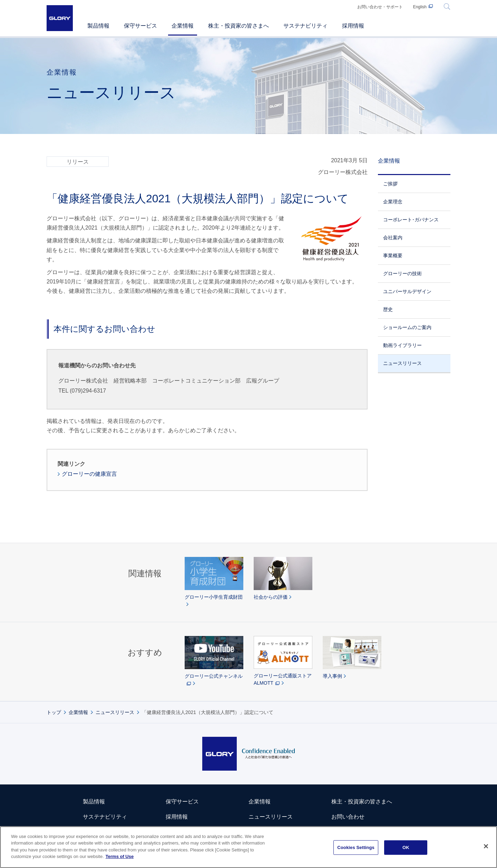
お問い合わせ (348, 817)
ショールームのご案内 (407, 327)
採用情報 (177, 817)
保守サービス (182, 802)
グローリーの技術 (402, 273)
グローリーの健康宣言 (89, 474)
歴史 (388, 309)
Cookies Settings (356, 847)
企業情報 (389, 161)
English (420, 7)
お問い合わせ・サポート (380, 7)
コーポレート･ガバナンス (411, 220)
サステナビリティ (105, 817)
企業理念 (393, 202)
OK (406, 847)
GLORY (60, 18)
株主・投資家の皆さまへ (362, 802)
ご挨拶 (390, 184)
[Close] (486, 847)
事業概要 (393, 255)
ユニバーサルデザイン (407, 291)
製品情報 (94, 802)
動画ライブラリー (402, 345)
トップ (54, 712)
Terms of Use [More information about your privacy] (120, 857)
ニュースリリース (402, 363)
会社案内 (393, 238)
